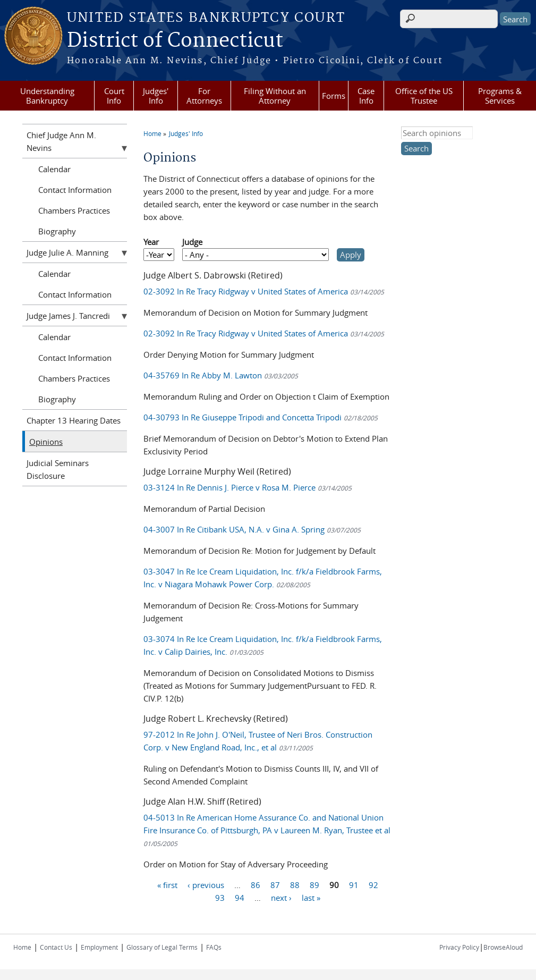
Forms (334, 96)
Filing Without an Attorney (275, 96)
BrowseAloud (503, 947)
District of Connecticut (175, 41)
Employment (99, 947)
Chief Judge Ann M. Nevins (61, 141)
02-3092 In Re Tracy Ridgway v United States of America (264, 291)
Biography (57, 231)
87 (275, 885)
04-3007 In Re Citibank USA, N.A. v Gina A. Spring (252, 529)
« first (167, 885)
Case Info (366, 96)
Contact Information (75, 190)
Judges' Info (156, 96)
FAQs (214, 947)
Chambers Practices (74, 210)
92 (373, 885)
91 (354, 885)
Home (152, 133)
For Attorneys (204, 96)
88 (295, 885)
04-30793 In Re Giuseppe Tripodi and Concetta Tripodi (261, 417)
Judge (192, 242)
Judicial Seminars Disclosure (58, 469)
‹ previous (206, 885)
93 (220, 898)
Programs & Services (500, 96)
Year (151, 242)
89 (314, 885)
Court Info (114, 96)
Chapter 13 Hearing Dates (74, 420)
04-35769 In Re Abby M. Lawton (221, 375)
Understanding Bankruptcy (47, 96)
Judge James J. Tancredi (68, 316)
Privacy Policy (459, 947)
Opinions (46, 442)
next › (281, 898)
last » (311, 898)
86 (256, 885)
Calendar (54, 169)
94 (240, 898)
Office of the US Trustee (424, 96)
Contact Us (56, 947)
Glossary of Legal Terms (162, 947)
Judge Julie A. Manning (67, 252)
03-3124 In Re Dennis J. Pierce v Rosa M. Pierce (248, 487)
